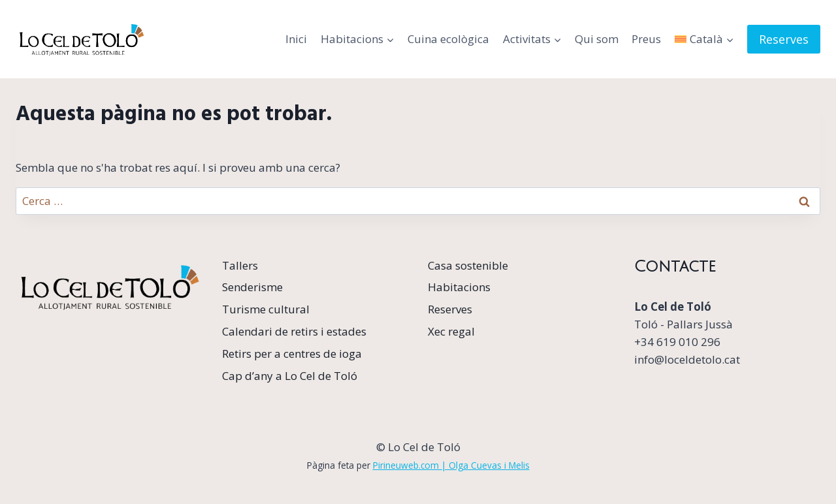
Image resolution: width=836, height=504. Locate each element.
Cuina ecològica (448, 39)
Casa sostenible (468, 265)
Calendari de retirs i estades (294, 331)
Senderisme (252, 287)
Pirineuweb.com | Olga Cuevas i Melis (451, 465)
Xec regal (451, 331)
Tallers (240, 265)
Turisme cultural (266, 309)
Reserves (784, 39)
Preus (646, 39)
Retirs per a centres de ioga (292, 354)
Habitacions (459, 287)
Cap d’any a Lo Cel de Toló (290, 376)
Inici (296, 39)
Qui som (597, 39)
